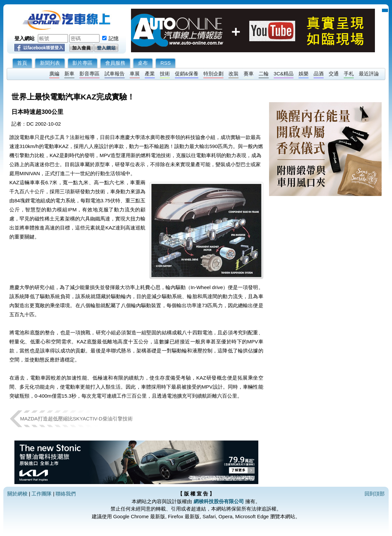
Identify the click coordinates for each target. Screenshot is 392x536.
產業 (150, 74)
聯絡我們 (66, 494)
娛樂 (304, 74)
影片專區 (82, 63)
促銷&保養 (187, 74)
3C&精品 (284, 74)
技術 (165, 74)
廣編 (54, 74)
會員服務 (115, 63)
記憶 (114, 38)
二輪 (264, 74)
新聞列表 (50, 63)
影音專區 (89, 74)
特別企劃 (213, 74)
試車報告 (115, 74)
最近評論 (369, 74)
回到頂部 (375, 494)
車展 (135, 74)
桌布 (143, 63)
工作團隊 (42, 494)
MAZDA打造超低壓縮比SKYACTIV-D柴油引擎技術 (76, 419)
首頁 (22, 63)
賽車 (249, 74)
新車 (69, 74)
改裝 (234, 74)
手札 (349, 74)
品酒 (319, 74)
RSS (166, 63)
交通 (334, 74)
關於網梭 (17, 494)
